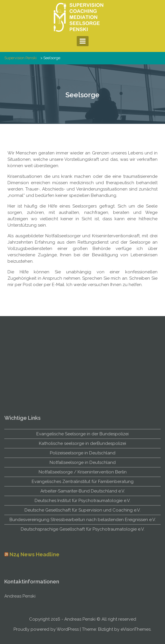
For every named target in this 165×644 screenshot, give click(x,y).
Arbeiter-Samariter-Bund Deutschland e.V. (83, 548)
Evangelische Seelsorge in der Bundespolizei (82, 490)
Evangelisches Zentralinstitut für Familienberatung (83, 538)
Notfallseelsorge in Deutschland (83, 519)
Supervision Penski (20, 58)
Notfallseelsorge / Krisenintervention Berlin (83, 529)
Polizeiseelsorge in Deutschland (83, 509)
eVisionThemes (136, 629)
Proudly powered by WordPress (46, 629)
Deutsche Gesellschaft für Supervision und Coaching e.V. (82, 567)
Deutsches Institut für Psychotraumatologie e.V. (82, 557)
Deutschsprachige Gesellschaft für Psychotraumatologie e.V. (83, 586)
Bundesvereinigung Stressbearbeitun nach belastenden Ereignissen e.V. (83, 576)
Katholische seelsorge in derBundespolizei (82, 500)
